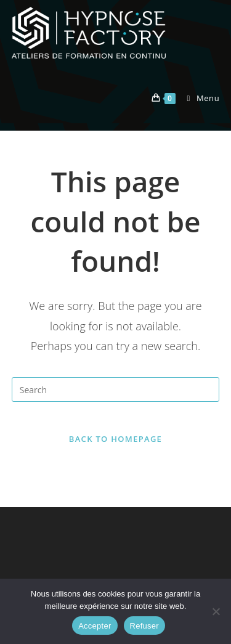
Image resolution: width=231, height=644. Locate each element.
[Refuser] (216, 611)
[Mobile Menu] (199, 98)
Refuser (144, 626)
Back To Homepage (115, 439)
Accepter (95, 626)
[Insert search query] (116, 389)
